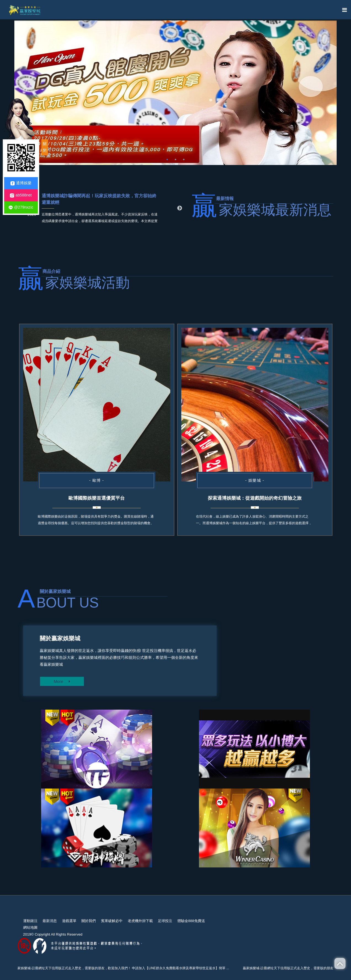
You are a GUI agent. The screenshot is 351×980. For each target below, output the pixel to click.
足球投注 (165, 921)
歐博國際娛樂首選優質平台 (97, 498)
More (62, 681)
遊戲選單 (69, 921)
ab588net (21, 195)
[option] (175, 93)
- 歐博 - (97, 480)
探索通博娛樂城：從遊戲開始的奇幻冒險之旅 (255, 498)
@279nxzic (21, 207)
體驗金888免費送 (191, 921)
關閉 (45, 147)
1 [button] (167, 159)
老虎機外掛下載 (140, 921)
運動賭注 (30, 921)
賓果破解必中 (112, 921)
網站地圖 (30, 927)
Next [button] (180, 208)
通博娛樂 (21, 183)
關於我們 (89, 921)
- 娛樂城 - (255, 480)
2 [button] (175, 159)
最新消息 (50, 921)
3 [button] (184, 159)
